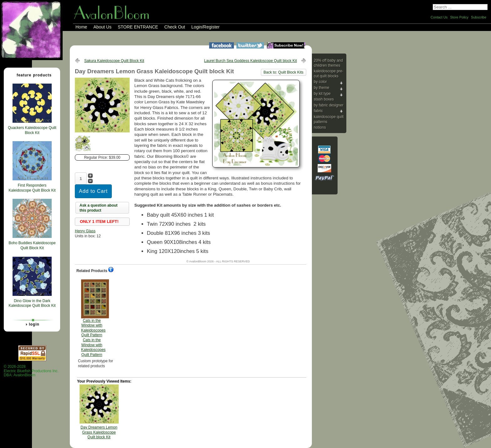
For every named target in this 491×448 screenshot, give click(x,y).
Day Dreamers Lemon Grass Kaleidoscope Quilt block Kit (99, 432)
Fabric (318, 111)
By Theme (321, 88)
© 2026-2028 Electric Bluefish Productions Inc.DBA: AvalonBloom (31, 371)
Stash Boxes (324, 99)
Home (81, 27)
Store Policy (459, 17)
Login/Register (205, 27)
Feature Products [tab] (32, 75)
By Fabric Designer (329, 105)
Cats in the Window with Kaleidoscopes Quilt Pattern (93, 318)
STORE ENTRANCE (138, 27)
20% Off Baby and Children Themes (328, 63)
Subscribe (479, 17)
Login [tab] (32, 324)
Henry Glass (85, 231)
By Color (320, 82)
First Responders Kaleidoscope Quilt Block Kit (32, 188)
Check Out (175, 27)
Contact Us (439, 17)
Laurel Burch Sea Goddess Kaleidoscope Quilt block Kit (251, 61)
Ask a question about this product (98, 208)
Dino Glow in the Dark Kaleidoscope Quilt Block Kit (32, 303)
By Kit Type (322, 94)
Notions (320, 127)
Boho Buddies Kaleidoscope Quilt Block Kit (32, 245)
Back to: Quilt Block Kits (284, 72)
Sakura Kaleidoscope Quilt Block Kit (114, 61)
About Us (102, 27)
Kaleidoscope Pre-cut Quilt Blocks (329, 74)
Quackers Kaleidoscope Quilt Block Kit (32, 130)
